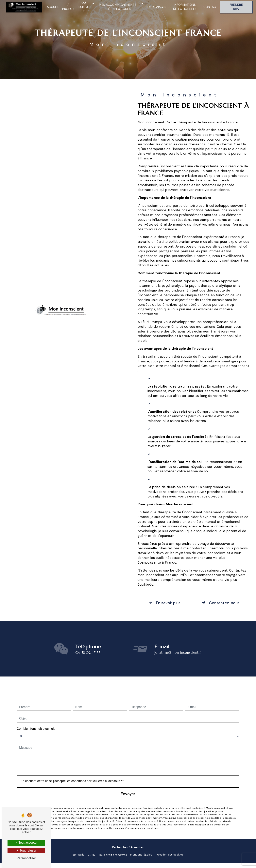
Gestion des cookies (170, 855)
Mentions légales (141, 855)
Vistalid (80, 855)
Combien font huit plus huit (36, 722)
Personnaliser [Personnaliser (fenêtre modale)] (26, 858)
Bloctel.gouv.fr (76, 821)
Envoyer (128, 787)
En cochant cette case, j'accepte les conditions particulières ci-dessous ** (72, 774)
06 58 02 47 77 (88, 659)
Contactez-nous (220, 603)
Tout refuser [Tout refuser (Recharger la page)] (26, 850)
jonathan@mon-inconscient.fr (178, 646)
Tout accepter (26, 843)
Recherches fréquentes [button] (128, 847)
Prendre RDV (236, 7)
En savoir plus (164, 603)
